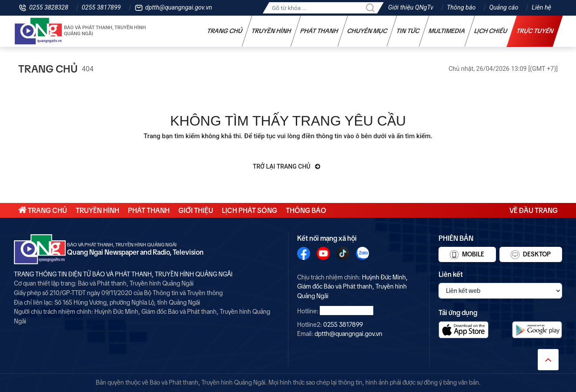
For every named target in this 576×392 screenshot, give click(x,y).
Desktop (531, 255)
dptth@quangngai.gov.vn (179, 8)
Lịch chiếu (491, 31)
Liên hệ (541, 8)
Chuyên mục (367, 31)
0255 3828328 (49, 8)
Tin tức (408, 31)
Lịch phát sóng (249, 210)
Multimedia (447, 31)
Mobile (467, 255)
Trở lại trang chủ (286, 166)
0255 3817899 (101, 8)
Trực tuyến (535, 31)
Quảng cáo (504, 8)
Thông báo (461, 8)
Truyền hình (271, 31)
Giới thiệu (196, 210)
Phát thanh (319, 31)
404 (88, 69)
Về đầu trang (534, 210)
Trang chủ (225, 31)
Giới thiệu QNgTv (411, 8)
